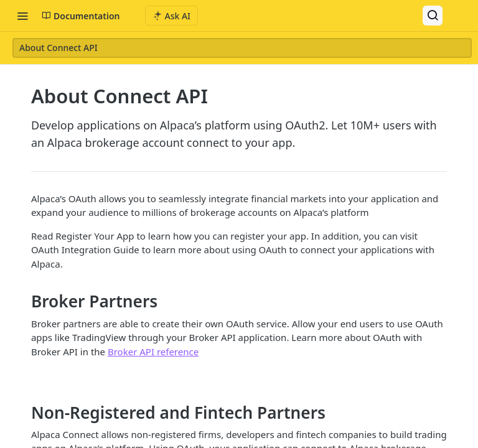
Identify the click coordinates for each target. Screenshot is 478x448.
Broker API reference (153, 352)
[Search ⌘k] (433, 16)
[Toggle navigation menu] (22, 16)
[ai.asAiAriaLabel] (172, 16)
